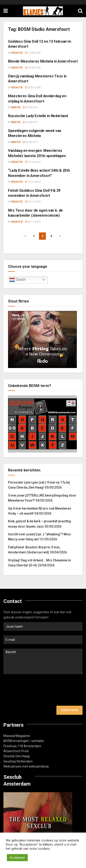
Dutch (17, 280)
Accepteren (17, 858)
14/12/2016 (33, 162)
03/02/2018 (33, 68)
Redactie (17, 53)
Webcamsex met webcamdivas (26, 766)
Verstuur (69, 710)
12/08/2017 (31, 122)
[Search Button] (80, 11)
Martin (16, 107)
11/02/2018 (33, 53)
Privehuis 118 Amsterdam (22, 746)
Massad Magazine (17, 736)
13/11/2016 (33, 182)
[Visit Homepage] (43, 11)
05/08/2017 (31, 142)
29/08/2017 (31, 107)
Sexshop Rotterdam (18, 761)
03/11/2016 (33, 222)
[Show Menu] (6, 11)
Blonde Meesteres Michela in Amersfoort (43, 61)
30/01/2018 (33, 88)
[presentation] (38, 690)
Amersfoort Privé (16, 751)
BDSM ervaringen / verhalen (24, 741)
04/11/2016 (33, 202)
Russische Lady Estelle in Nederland (38, 116)
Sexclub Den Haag (17, 756)
